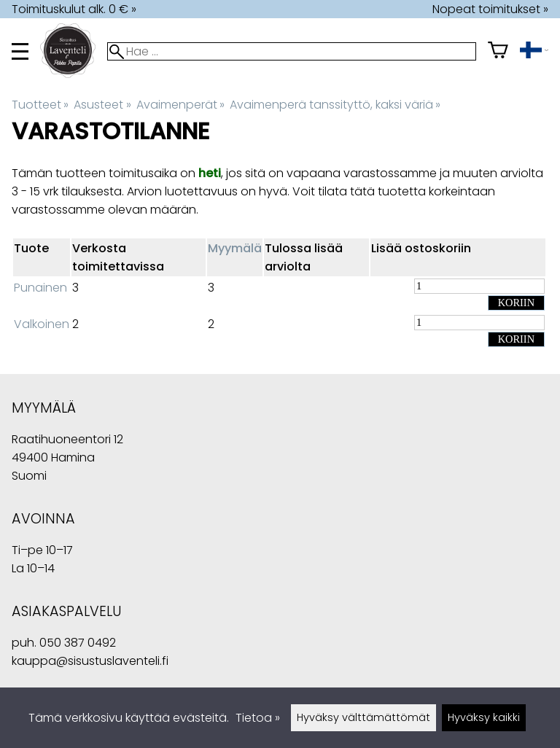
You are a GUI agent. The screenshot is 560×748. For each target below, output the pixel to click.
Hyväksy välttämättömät (363, 717)
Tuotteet (40, 105)
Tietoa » (258, 718)
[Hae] (292, 51)
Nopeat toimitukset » (490, 9)
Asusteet (102, 105)
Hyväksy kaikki (484, 717)
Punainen (40, 288)
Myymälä (235, 248)
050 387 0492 (78, 643)
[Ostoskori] (498, 51)
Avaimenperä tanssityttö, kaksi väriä (335, 105)
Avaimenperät (180, 105)
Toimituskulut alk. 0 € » (74, 9)
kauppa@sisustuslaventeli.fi (90, 661)
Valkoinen (42, 324)
